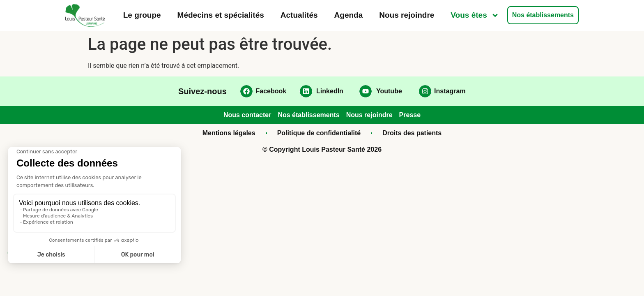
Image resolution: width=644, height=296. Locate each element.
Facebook (271, 91)
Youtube (389, 91)
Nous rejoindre (407, 15)
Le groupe (142, 15)
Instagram (450, 91)
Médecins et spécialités (221, 15)
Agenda (349, 15)
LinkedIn (330, 91)
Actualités (299, 15)
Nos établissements (543, 15)
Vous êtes (475, 15)
